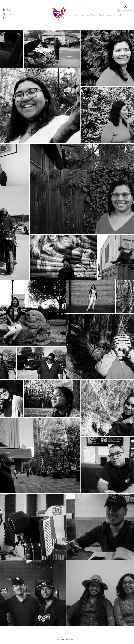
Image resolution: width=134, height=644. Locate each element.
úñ (7, 14)
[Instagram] (126, 7)
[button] (129, 7)
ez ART (7, 16)
